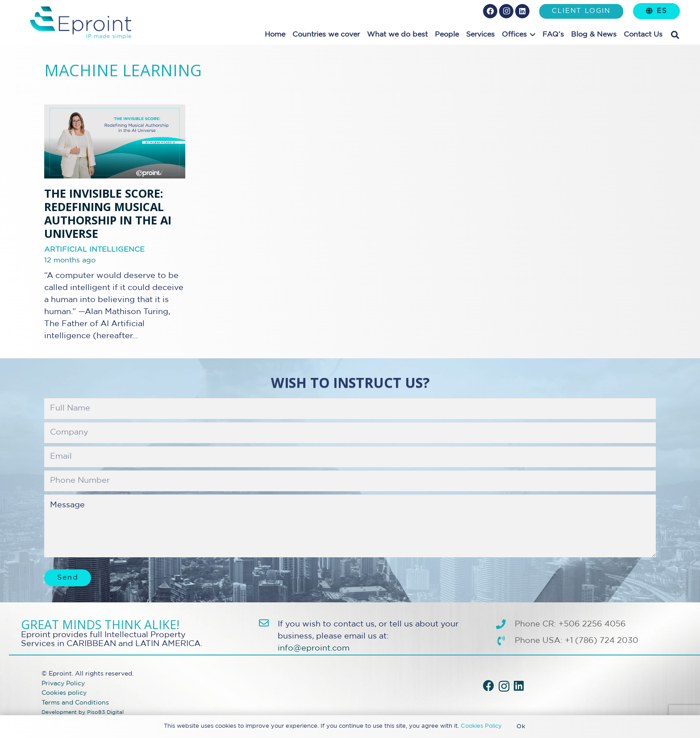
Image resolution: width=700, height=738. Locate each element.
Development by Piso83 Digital (83, 713)
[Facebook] (490, 11)
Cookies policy (64, 693)
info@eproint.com (314, 648)
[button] (531, 35)
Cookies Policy (481, 726)
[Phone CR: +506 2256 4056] (505, 625)
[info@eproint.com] (268, 623)
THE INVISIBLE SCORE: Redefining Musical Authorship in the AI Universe (108, 214)
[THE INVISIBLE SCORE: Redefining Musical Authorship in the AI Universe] (115, 141)
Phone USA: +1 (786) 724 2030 (577, 641)
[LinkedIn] (522, 11)
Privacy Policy (63, 683)
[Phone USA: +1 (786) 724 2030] (505, 641)
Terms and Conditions (75, 703)
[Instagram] (506, 11)
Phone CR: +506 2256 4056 (570, 624)
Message (350, 526)
